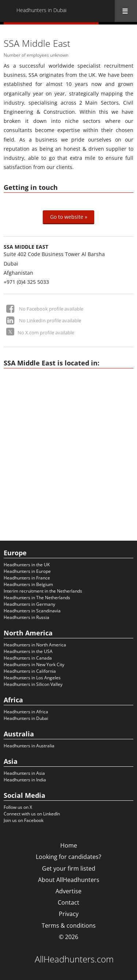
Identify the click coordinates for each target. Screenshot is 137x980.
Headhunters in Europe (27, 571)
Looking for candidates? (68, 857)
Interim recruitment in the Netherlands (43, 591)
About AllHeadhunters (69, 880)
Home (69, 845)
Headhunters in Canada (28, 658)
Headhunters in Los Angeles (32, 678)
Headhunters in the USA (28, 651)
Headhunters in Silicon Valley (33, 684)
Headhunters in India (25, 780)
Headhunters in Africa (26, 712)
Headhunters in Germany (29, 604)
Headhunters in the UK (27, 565)
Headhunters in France (27, 578)
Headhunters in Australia (29, 746)
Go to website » (69, 217)
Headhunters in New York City (34, 664)
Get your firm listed (69, 868)
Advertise (68, 891)
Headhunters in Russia (26, 617)
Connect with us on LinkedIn (32, 814)
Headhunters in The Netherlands (37, 598)
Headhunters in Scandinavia (32, 611)
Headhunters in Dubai (26, 718)
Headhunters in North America (35, 645)
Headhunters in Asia (24, 773)
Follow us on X (18, 807)
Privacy (69, 914)
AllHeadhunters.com (74, 959)
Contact (68, 902)
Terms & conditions (69, 925)
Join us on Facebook (24, 820)
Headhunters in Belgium (28, 584)
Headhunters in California (30, 671)
